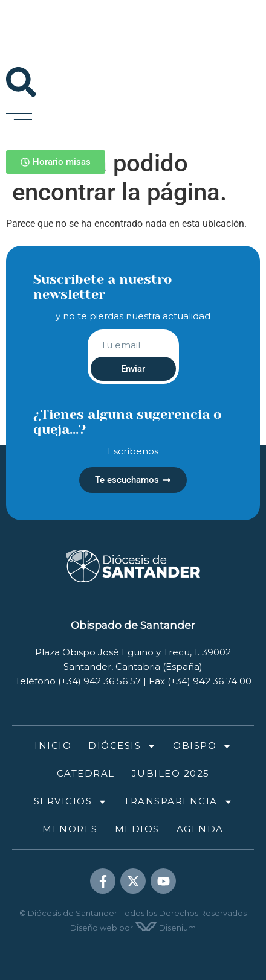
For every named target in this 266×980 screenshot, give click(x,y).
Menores (70, 829)
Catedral (86, 773)
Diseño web (94, 927)
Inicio (53, 746)
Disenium (165, 927)
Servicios (71, 802)
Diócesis (122, 746)
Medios (137, 829)
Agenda (200, 829)
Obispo (202, 746)
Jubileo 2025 (171, 773)
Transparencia (178, 802)
